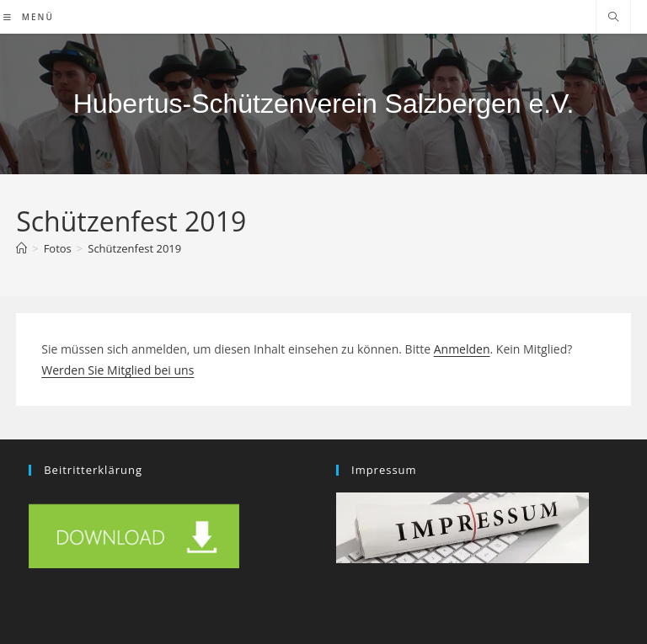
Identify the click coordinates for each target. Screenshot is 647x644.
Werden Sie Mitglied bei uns (118, 370)
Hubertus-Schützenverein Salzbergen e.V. (324, 104)
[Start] (21, 248)
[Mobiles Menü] (29, 17)
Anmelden (462, 349)
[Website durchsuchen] (613, 18)
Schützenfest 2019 (134, 248)
